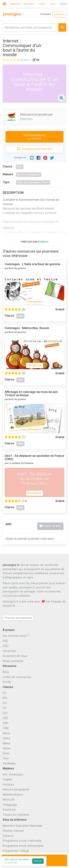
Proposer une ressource (18, 618)
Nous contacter (13, 661)
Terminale (9, 764)
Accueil (4, 3)
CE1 (5, 713)
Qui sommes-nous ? (16, 636)
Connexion (45, 14)
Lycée (53, 4)
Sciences (9, 810)
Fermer (38, 861)
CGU (6, 646)
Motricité (9, 800)
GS (5, 703)
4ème (7, 743)
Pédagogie (10, 805)
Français (8, 785)
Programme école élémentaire (23, 846)
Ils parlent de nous (15, 656)
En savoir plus (11, 863)
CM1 (6, 723)
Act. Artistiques (13, 774)
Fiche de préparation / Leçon (33, 182)
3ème (7, 748)
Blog (6, 672)
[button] (32, 158)
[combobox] (34, 28)
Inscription (59, 14)
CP (5, 708)
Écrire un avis (50, 526)
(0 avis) (16, 60)
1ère (6, 758)
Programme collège (16, 851)
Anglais (8, 779)
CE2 (5, 718)
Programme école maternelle (22, 841)
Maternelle (15, 4)
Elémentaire (29, 4)
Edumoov (26, 119)
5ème (7, 738)
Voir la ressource (34, 137)
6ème (7, 733)
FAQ (5, 641)
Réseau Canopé (13, 831)
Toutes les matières (16, 815)
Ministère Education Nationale (23, 826)
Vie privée (9, 651)
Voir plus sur (35, 242)
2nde (6, 753)
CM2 (20, 167)
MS (5, 698)
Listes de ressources (17, 677)
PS (5, 693)
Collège (42, 4)
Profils (7, 682)
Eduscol (8, 836)
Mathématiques (13, 795)
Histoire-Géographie (29, 175)
